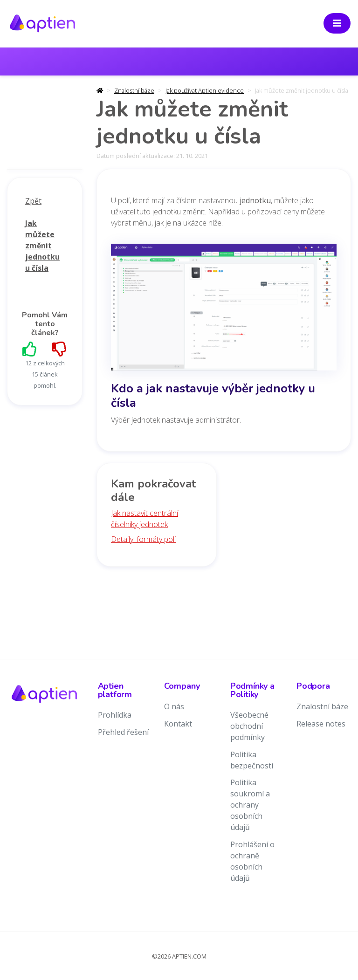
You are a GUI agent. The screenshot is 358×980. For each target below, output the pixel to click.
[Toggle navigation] (337, 23)
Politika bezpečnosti (252, 760)
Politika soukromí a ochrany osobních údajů (250, 805)
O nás (174, 706)
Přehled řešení (123, 732)
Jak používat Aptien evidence (205, 90)
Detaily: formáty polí (143, 539)
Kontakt (178, 724)
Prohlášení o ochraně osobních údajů (252, 861)
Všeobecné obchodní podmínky (249, 726)
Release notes (321, 724)
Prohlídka (115, 715)
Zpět (33, 201)
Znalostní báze (134, 90)
